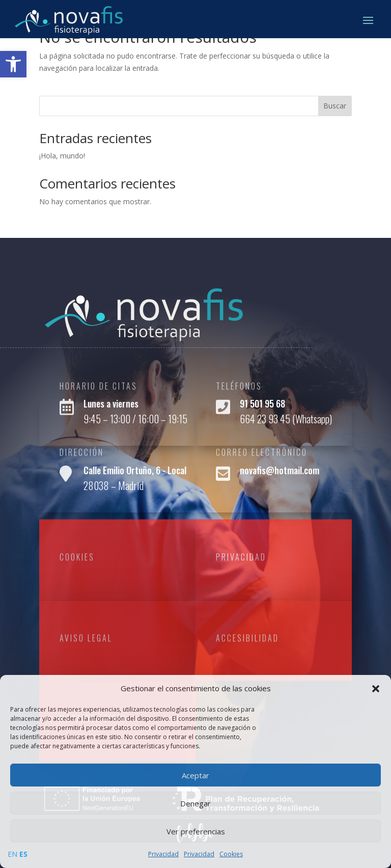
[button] (376, 689)
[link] (13, 64)
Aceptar (195, 775)
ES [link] (23, 854)
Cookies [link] (231, 854)
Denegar (195, 803)
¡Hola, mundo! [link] (62, 156)
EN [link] (12, 854)
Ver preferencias (196, 831)
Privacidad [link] (163, 854)
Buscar (335, 106)
